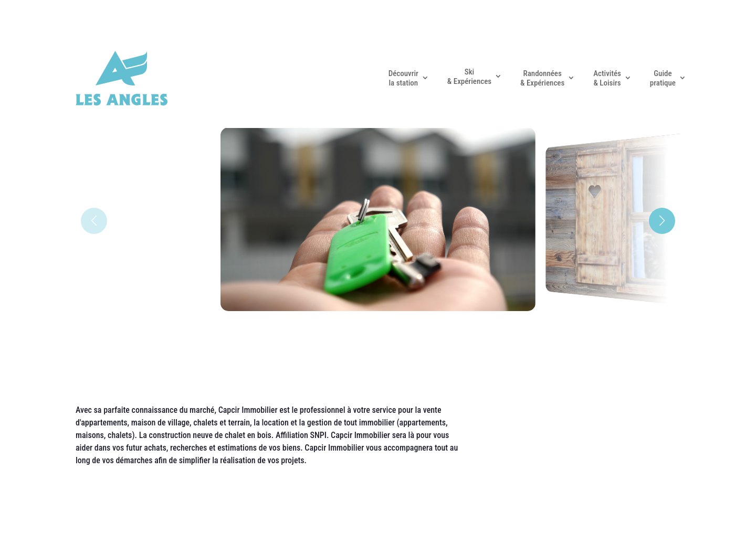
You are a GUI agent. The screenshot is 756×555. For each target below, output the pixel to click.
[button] (662, 221)
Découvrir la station (403, 78)
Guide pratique (663, 78)
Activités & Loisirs (607, 78)
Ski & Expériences (469, 77)
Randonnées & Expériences (542, 78)
